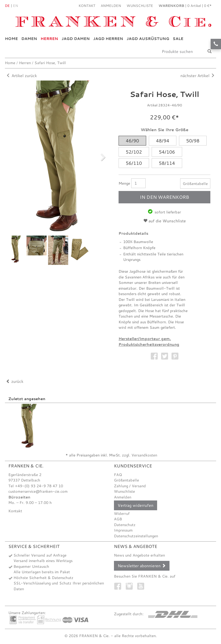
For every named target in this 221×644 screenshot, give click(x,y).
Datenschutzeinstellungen (136, 536)
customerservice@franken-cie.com (38, 491)
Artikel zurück (22, 76)
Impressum (123, 530)
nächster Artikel (198, 76)
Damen (29, 39)
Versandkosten (144, 455)
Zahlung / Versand (130, 486)
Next (100, 157)
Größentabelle (195, 184)
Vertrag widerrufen (136, 505)
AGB (118, 519)
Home (11, 39)
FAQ (118, 475)
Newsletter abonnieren (142, 566)
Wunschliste (124, 491)
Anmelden (123, 497)
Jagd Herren (108, 39)
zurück (15, 381)
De (7, 6)
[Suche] (209, 51)
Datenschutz (125, 525)
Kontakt (87, 6)
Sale (178, 39)
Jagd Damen (76, 39)
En (16, 6)
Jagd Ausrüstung (148, 39)
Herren (49, 39)
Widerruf (122, 513)
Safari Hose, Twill (50, 63)
